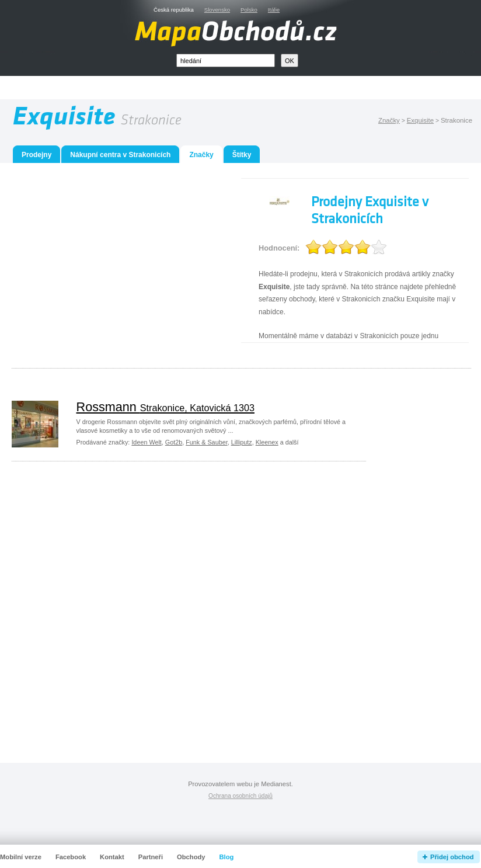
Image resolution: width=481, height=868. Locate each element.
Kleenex (267, 442)
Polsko (249, 10)
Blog (227, 857)
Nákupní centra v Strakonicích (120, 155)
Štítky (242, 155)
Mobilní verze (21, 857)
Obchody (191, 857)
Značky (389, 120)
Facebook (71, 857)
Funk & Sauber (206, 442)
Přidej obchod (452, 857)
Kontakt (112, 857)
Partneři (151, 857)
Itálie (274, 10)
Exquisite (420, 120)
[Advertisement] (254, 88)
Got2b (174, 442)
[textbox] (226, 60)
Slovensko (217, 10)
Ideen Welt (146, 442)
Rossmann (165, 407)
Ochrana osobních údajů (240, 796)
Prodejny (36, 155)
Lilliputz (242, 442)
